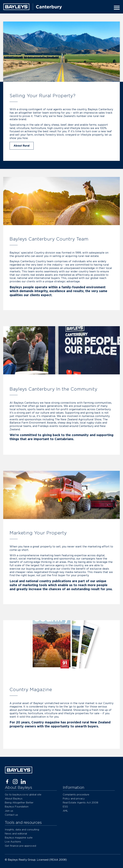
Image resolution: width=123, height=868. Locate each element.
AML (65, 811)
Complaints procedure (76, 794)
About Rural (22, 146)
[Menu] (116, 8)
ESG (65, 807)
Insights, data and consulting (22, 830)
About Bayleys (14, 799)
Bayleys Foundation (17, 807)
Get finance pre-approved (20, 846)
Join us (9, 811)
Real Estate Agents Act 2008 (80, 803)
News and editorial (16, 834)
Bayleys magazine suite (19, 838)
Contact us (11, 815)
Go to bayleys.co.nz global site (23, 794)
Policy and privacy (74, 799)
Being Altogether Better (19, 803)
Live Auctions (13, 842)
